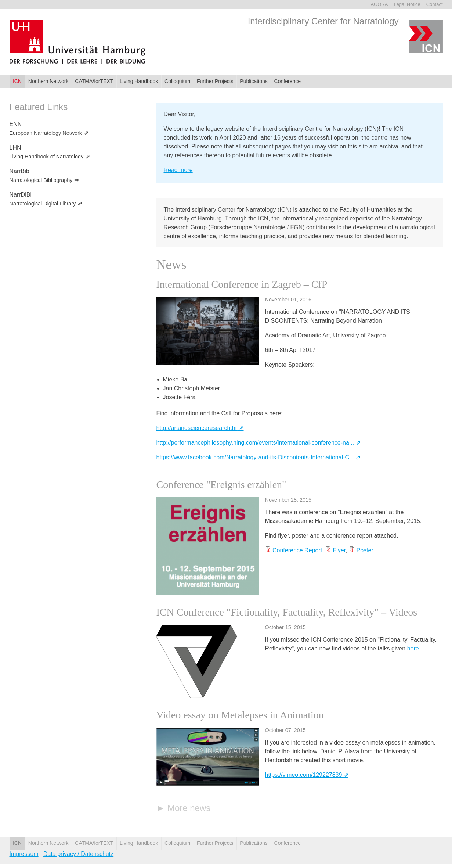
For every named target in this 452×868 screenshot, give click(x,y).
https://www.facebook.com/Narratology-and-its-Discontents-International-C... (255, 457)
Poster (365, 550)
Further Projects (215, 81)
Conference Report (297, 550)
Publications (254, 81)
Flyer (339, 550)
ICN (17, 81)
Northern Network (48, 81)
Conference (288, 81)
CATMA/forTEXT (94, 81)
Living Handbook (139, 81)
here (413, 648)
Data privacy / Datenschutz (78, 854)
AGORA (379, 4)
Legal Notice (407, 4)
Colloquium (177, 81)
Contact (435, 4)
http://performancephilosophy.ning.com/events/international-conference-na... (255, 443)
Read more (178, 170)
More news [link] (189, 808)
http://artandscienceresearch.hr (197, 428)
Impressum (24, 854)
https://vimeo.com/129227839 (304, 775)
